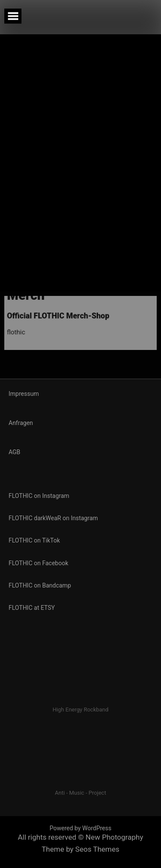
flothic (13, 321)
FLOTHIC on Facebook (38, 563)
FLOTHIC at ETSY (32, 608)
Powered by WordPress (81, 828)
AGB (14, 452)
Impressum (24, 394)
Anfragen (21, 423)
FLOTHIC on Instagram (39, 496)
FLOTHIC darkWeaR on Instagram (53, 518)
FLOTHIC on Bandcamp (40, 585)
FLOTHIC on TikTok (34, 540)
